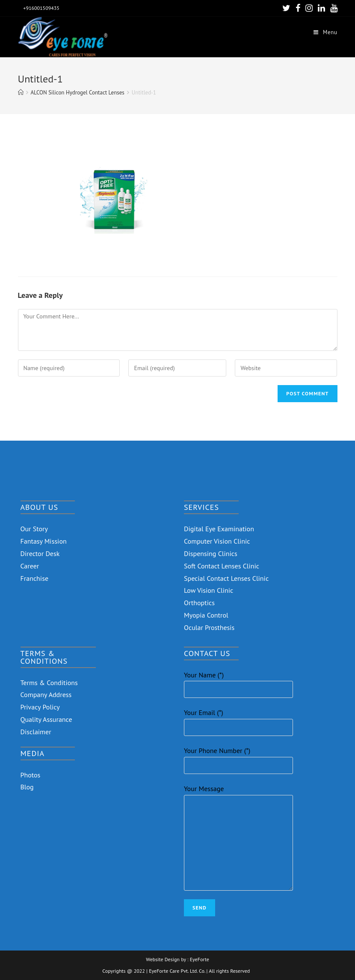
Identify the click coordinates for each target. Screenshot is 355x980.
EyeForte (200, 959)
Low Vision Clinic (209, 590)
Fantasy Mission (44, 541)
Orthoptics (199, 603)
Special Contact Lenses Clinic (226, 578)
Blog (27, 787)
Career (30, 566)
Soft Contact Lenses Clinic (222, 566)
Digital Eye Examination (219, 529)
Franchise (35, 578)
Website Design (163, 959)
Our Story (34, 529)
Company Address (46, 695)
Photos (31, 775)
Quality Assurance (46, 719)
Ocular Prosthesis (209, 627)
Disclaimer (36, 732)
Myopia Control (206, 615)
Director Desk (40, 553)
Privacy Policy (40, 707)
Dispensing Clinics (211, 553)
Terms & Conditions (49, 683)
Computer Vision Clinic (217, 541)
